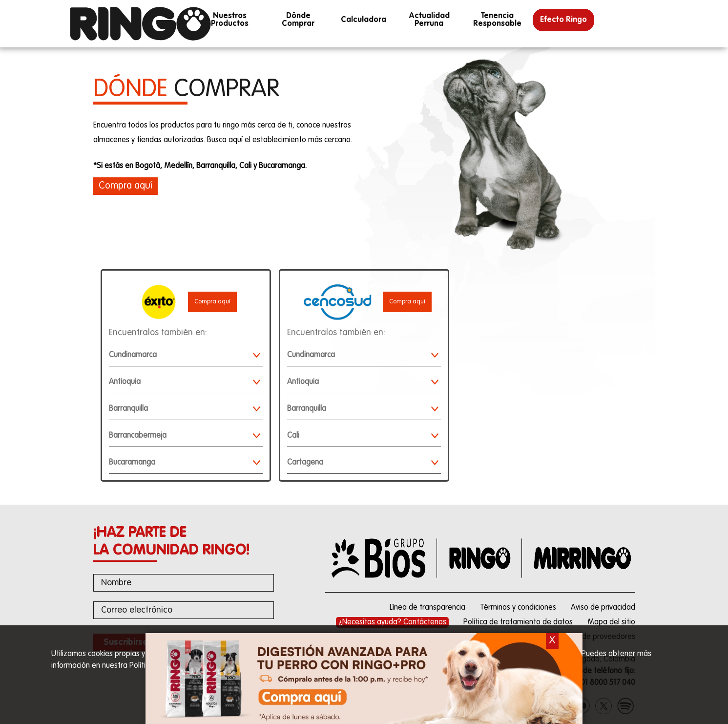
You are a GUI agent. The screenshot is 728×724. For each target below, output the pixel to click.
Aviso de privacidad (603, 608)
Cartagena (363, 463)
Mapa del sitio (611, 622)
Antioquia (185, 383)
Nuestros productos (230, 20)
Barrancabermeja (185, 437)
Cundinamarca (185, 356)
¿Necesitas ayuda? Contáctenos (392, 622)
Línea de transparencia (427, 608)
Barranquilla (185, 410)
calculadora (364, 20)
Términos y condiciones (518, 608)
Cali (363, 437)
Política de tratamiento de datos (518, 622)
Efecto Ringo (563, 20)
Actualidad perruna (429, 20)
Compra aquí (212, 302)
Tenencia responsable (497, 20)
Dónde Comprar (298, 20)
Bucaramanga (185, 463)
